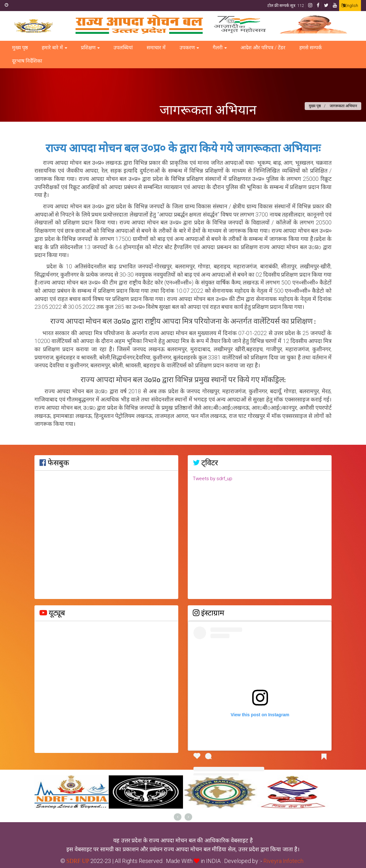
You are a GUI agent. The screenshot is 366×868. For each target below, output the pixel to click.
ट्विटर (205, 463)
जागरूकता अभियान (208, 109)
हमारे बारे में (52, 48)
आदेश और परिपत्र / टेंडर (263, 48)
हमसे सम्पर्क (311, 48)
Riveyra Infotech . (284, 861)
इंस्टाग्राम (208, 613)
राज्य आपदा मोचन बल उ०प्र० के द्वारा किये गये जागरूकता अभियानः (183, 149)
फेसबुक (54, 463)
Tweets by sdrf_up (213, 479)
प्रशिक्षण (88, 48)
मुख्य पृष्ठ (20, 48)
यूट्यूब (52, 613)
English (350, 6)
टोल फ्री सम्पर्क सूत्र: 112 (286, 6)
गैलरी (218, 48)
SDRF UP (78, 861)
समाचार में (156, 48)
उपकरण (187, 48)
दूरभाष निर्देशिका (27, 61)
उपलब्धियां (123, 48)
